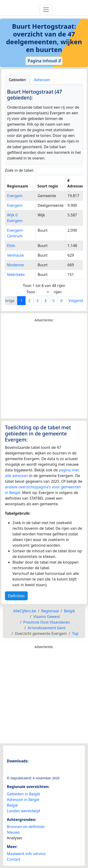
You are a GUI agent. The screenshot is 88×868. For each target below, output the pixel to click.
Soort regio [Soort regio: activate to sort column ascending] (48, 186)
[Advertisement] (44, 371)
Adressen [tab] (42, 80)
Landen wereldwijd (23, 811)
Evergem (15, 196)
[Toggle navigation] (46, 10)
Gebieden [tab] (17, 80)
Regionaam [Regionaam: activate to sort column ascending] (18, 186)
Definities (16, 596)
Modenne (15, 265)
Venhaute (15, 255)
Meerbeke (16, 275)
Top (75, 633)
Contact (14, 859)
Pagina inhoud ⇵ (44, 61)
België (12, 805)
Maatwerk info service (26, 854)
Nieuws (13, 832)
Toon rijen (44, 292)
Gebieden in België (23, 794)
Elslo (11, 246)
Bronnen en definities (26, 827)
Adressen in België (23, 800)
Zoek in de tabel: (46, 170)
